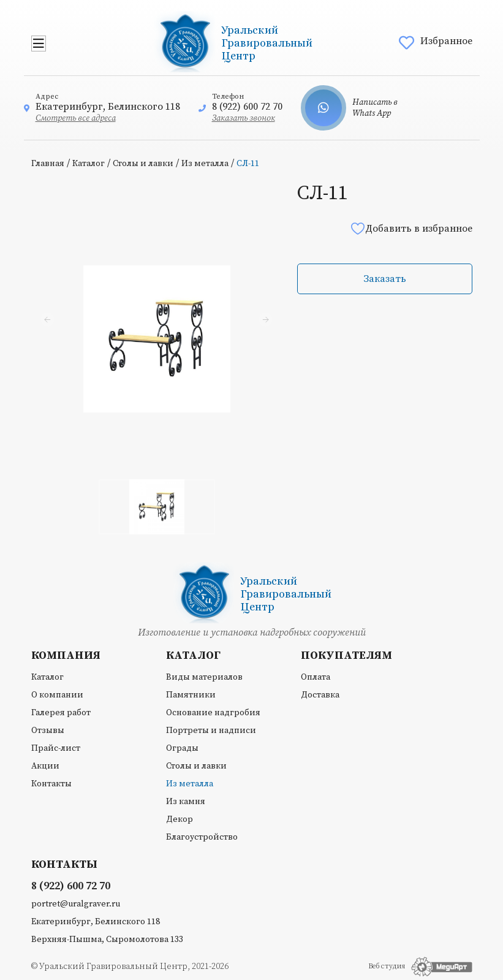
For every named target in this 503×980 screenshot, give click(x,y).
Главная (48, 164)
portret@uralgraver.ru (76, 904)
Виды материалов (204, 677)
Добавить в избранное (411, 228)
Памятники (191, 695)
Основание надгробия (213, 713)
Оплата (316, 677)
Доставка (320, 695)
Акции (45, 766)
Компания (66, 656)
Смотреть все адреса (76, 118)
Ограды (182, 748)
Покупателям (346, 656)
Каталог (89, 164)
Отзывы (48, 731)
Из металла (205, 164)
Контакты (51, 784)
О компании (57, 695)
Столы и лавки (143, 164)
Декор (180, 819)
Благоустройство (202, 837)
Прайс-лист (56, 748)
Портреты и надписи (211, 731)
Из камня (186, 802)
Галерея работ (61, 713)
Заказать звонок (244, 118)
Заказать (385, 279)
